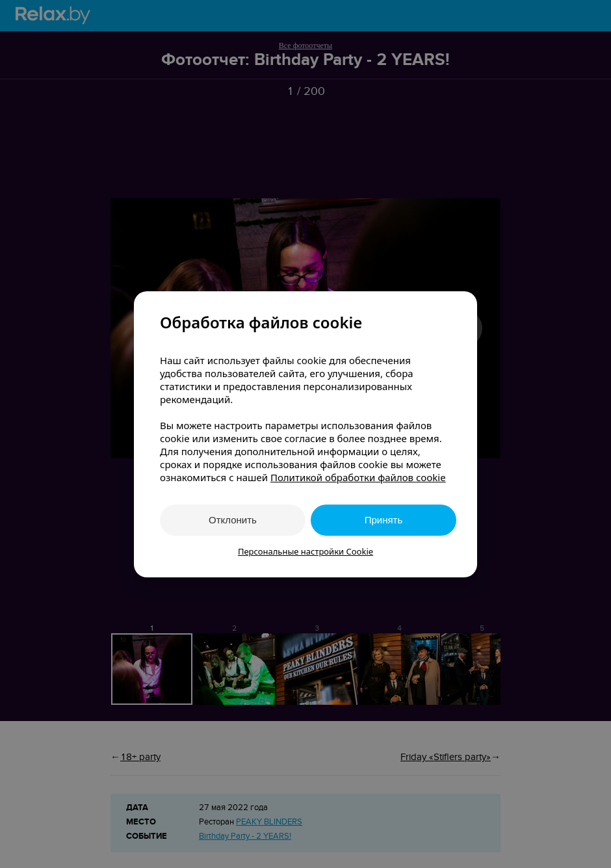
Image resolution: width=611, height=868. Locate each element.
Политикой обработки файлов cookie (358, 477)
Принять (384, 520)
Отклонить (233, 520)
